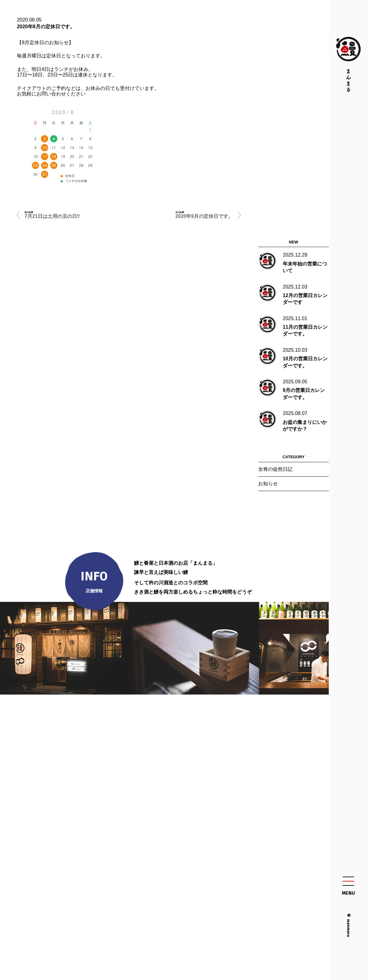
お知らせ (268, 484)
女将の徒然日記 (275, 469)
